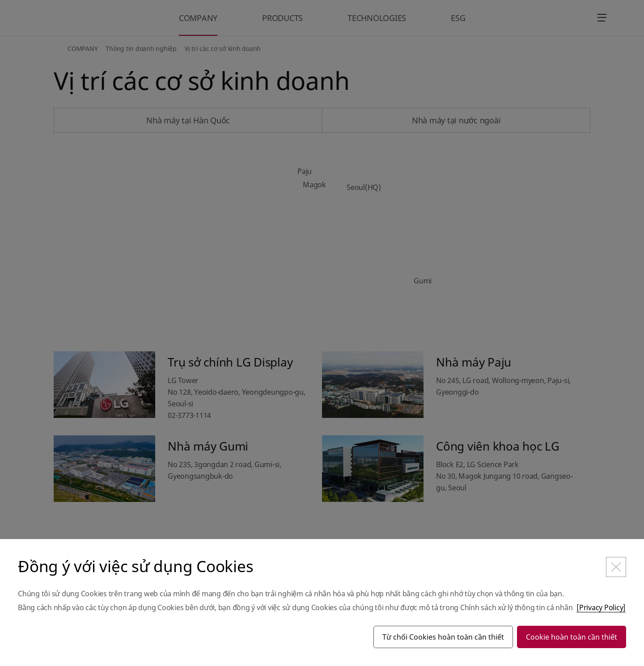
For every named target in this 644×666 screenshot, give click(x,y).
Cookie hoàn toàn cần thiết (572, 637)
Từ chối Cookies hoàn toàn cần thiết (443, 637)
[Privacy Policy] (601, 607)
